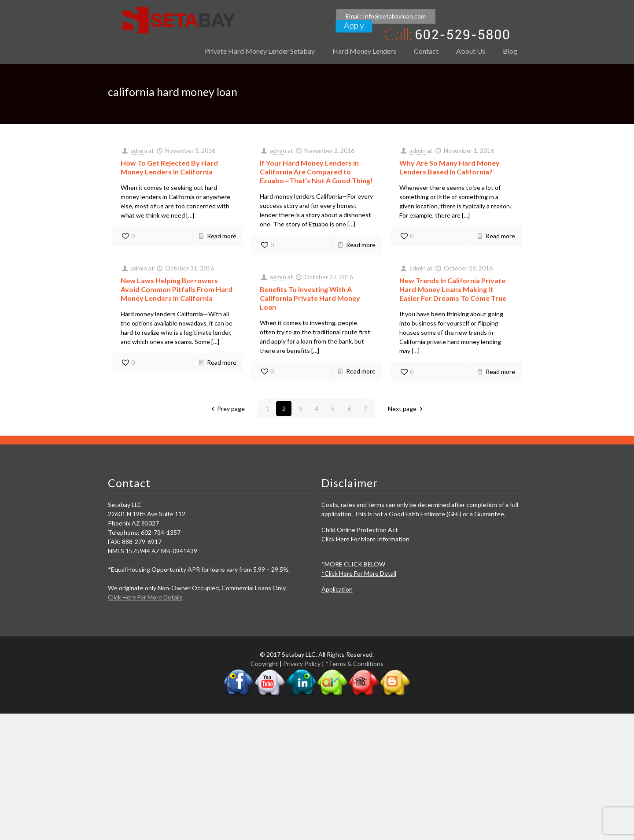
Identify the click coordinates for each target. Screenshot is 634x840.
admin (139, 150)
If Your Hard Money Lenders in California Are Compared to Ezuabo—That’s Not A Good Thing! (316, 172)
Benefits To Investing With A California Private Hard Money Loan (310, 298)
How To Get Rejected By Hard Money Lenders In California (169, 167)
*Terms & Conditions (354, 664)
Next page (407, 409)
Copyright (264, 664)
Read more (222, 236)
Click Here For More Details (145, 597)
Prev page (227, 409)
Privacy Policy (302, 664)
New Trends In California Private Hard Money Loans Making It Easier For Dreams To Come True (453, 289)
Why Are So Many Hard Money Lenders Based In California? (450, 167)
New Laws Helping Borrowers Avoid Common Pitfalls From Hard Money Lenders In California (177, 289)
